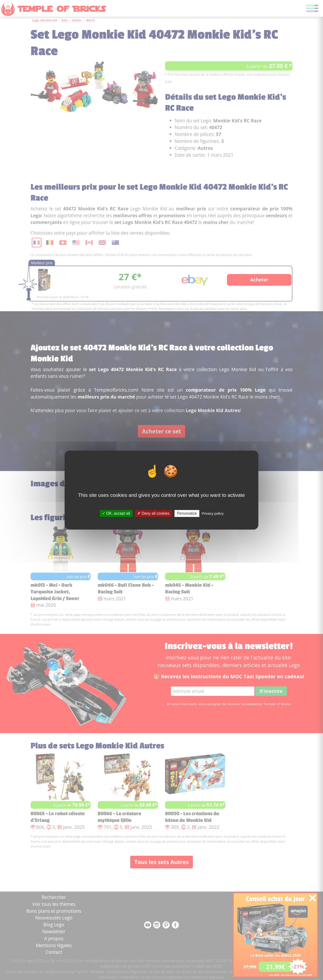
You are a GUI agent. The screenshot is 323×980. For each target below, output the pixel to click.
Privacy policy (213, 513)
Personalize (187, 513)
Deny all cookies (153, 513)
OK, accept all (116, 513)
